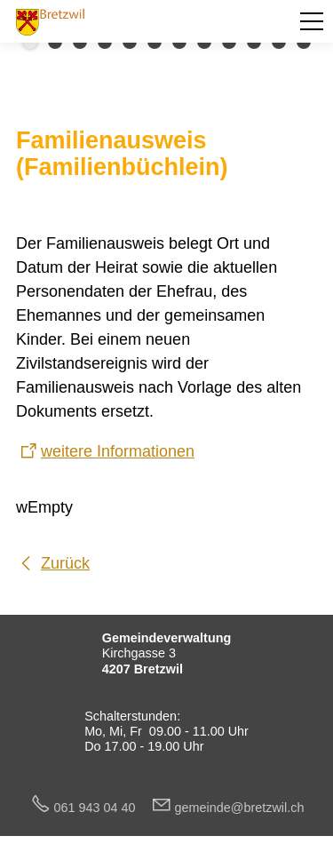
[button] (312, 21)
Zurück (65, 563)
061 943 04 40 (102, 808)
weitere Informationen (118, 451)
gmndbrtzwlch (240, 808)
